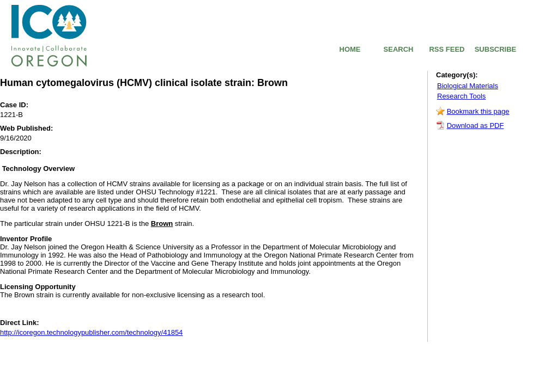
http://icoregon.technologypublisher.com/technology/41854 (91, 332)
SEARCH (399, 49)
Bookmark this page (478, 111)
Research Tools (461, 96)
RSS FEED (447, 49)
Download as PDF (476, 125)
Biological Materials (468, 86)
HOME (350, 49)
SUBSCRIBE (496, 49)
